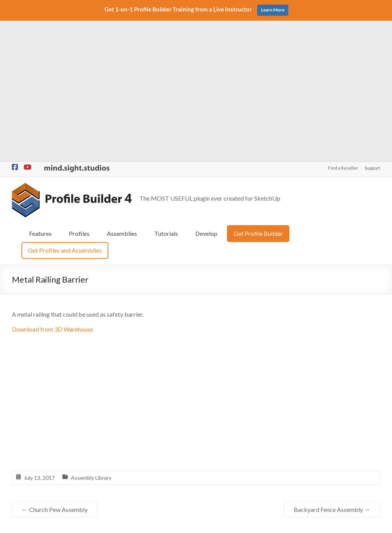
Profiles (79, 92)
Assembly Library (91, 336)
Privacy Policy (235, 524)
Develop (206, 92)
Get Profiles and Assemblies (65, 109)
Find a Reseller (343, 27)
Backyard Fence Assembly (332, 368)
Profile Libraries (156, 448)
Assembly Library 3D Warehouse (176, 436)
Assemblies (122, 92)
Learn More (273, 10)
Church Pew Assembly (55, 368)
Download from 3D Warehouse (52, 187)
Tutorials (166, 92)
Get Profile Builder (258, 92)
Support (372, 27)
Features (40, 92)
